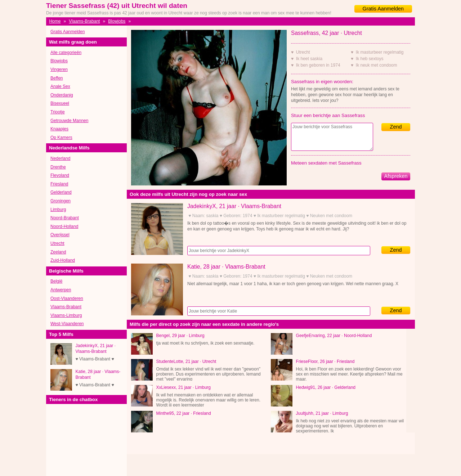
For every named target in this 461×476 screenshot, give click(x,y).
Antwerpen (61, 290)
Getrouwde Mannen (69, 121)
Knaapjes (59, 129)
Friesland (59, 184)
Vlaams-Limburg (66, 315)
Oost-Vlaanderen (67, 298)
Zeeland (58, 252)
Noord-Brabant (65, 218)
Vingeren (59, 69)
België (56, 281)
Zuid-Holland (63, 260)
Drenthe (58, 167)
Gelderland (61, 192)
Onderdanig (62, 95)
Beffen (57, 78)
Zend (396, 127)
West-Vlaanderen (67, 324)
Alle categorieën (66, 53)
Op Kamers (61, 138)
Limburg (58, 210)
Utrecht (57, 243)
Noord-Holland (64, 226)
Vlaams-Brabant (84, 21)
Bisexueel (60, 103)
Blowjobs (117, 21)
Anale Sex (60, 86)
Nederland (60, 158)
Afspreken (396, 176)
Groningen (61, 201)
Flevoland (60, 175)
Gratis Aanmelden (383, 9)
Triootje (58, 112)
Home (55, 21)
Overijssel (60, 235)
